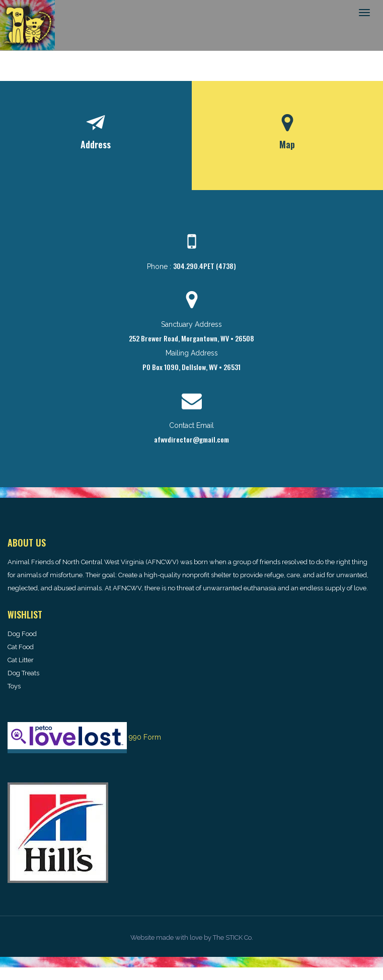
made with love (179, 938)
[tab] (96, 136)
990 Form (145, 737)
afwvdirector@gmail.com (191, 439)
